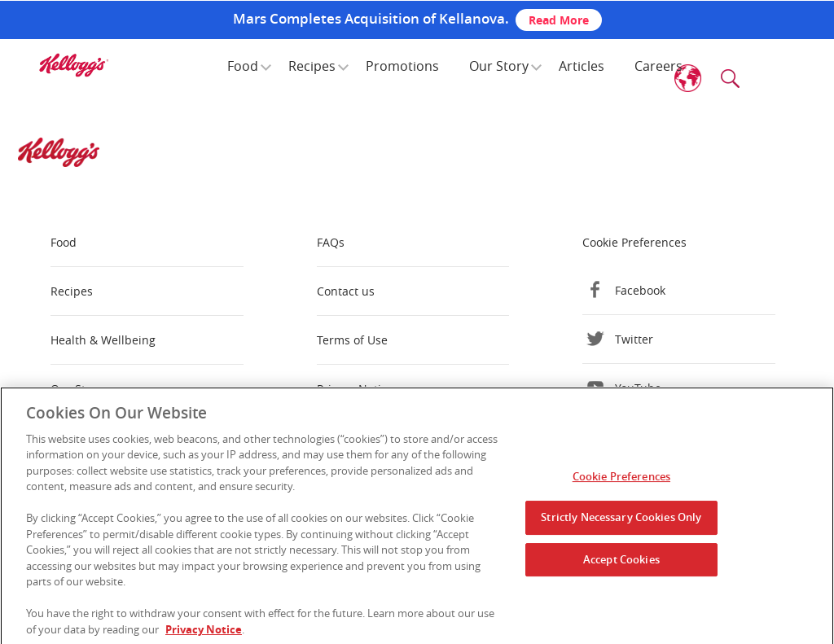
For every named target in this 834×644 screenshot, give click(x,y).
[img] (73, 65)
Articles (582, 66)
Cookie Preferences (634, 242)
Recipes (312, 66)
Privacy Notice (355, 389)
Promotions (402, 66)
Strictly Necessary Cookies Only (621, 522)
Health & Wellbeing (103, 340)
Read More (559, 20)
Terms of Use (352, 340)
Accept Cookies (621, 563)
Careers (658, 66)
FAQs (331, 242)
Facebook (640, 290)
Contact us (346, 291)
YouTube (638, 388)
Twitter (634, 339)
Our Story (499, 66)
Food (243, 66)
